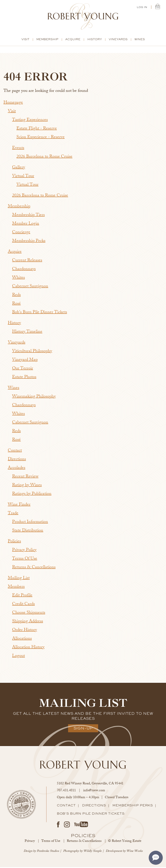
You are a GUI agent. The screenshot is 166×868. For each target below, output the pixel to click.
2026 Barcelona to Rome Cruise (44, 158)
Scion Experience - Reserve (41, 138)
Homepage (13, 104)
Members (16, 588)
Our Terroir (23, 369)
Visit (25, 40)
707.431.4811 (66, 792)
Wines (140, 40)
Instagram (67, 825)
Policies (14, 542)
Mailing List (19, 579)
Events (18, 149)
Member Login (26, 225)
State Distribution (28, 532)
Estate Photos (24, 378)
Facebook (58, 825)
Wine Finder (19, 506)
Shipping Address (28, 622)
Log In (142, 8)
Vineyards (118, 40)
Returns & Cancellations (34, 568)
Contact (15, 452)
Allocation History (28, 648)
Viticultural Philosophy (32, 352)
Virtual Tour (23, 177)
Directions (17, 460)
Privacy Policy (24, 551)
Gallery (19, 168)
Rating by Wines (27, 486)
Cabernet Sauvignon (30, 287)
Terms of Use (51, 842)
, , (90, 785)
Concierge (21, 233)
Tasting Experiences (30, 121)
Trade (13, 514)
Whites (18, 279)
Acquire (73, 40)
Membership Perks (29, 242)
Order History (25, 631)
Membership (47, 40)
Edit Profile (22, 596)
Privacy (30, 842)
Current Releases (27, 261)
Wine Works (135, 852)
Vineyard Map (25, 361)
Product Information (30, 523)
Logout (18, 657)
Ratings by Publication (32, 495)
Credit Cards (23, 605)
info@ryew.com (94, 792)
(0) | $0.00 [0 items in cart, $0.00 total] (158, 7)
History (95, 40)
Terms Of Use (25, 560)
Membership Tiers (28, 216)
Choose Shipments (29, 614)
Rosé (16, 305)
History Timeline (27, 333)
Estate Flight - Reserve (37, 130)
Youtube (81, 825)
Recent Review (25, 478)
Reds (16, 296)
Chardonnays (24, 270)
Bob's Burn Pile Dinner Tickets (40, 313)
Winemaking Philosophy (34, 398)
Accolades (17, 469)
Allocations (22, 640)
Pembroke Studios (48, 852)
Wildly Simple (93, 852)
